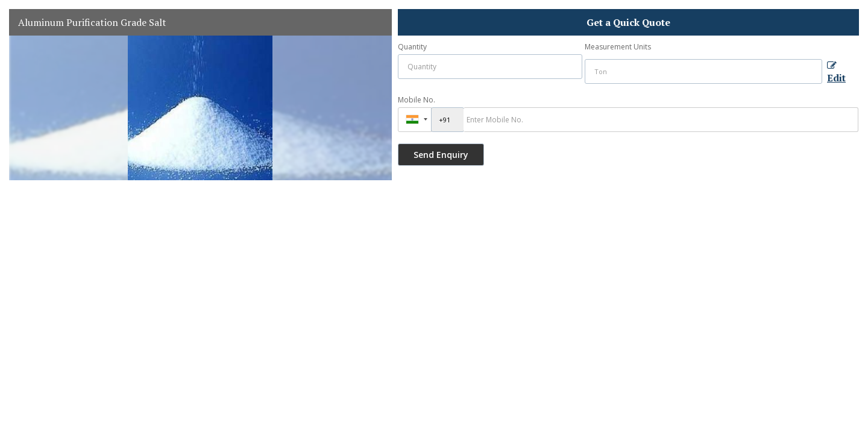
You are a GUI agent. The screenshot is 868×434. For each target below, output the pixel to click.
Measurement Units (618, 47)
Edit (836, 73)
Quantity (412, 47)
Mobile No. (417, 100)
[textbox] (703, 71)
